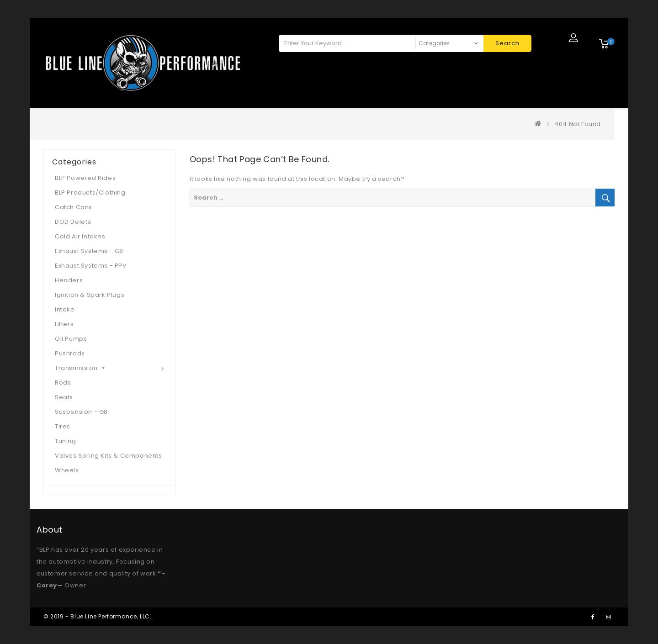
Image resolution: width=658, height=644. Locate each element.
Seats (64, 397)
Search (507, 43)
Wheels (67, 470)
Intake (65, 309)
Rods (63, 383)
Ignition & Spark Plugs (90, 295)
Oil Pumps (71, 339)
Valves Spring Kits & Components (109, 456)
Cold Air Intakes (80, 236)
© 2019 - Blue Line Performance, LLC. (98, 616)
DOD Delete (73, 222)
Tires (63, 426)
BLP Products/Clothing (90, 193)
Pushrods (70, 353)
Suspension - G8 (81, 412)
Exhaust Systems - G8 (89, 251)
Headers (69, 280)
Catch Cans (74, 207)
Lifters (64, 324)
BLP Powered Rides (85, 178)
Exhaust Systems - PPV (91, 266)
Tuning (66, 441)
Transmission (81, 368)
